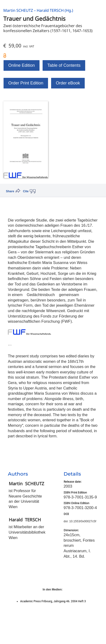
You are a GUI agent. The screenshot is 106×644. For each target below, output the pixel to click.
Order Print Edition (26, 83)
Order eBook (68, 83)
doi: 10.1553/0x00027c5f (80, 521)
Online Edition (22, 65)
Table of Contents (64, 65)
